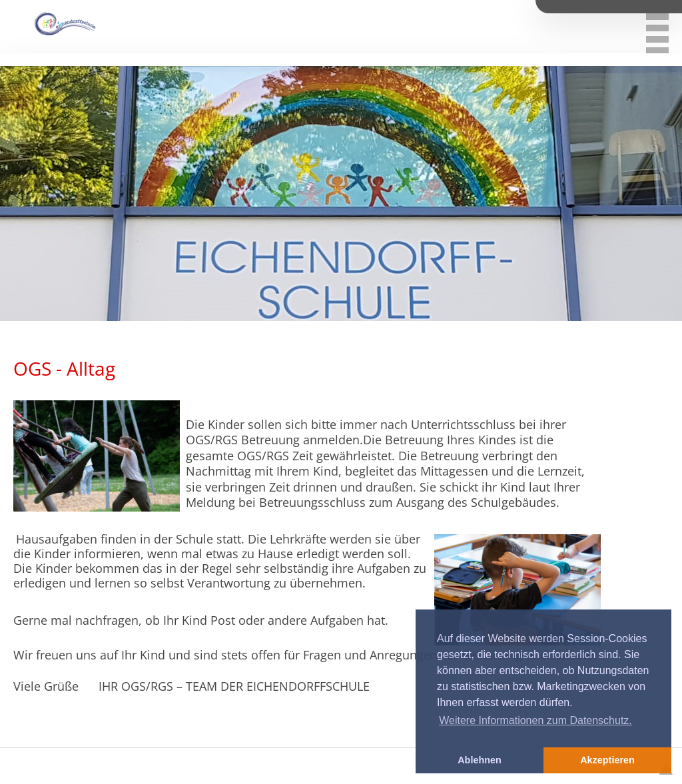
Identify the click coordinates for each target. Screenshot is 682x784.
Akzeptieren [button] (607, 760)
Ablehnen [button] (480, 760)
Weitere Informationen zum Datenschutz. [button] (535, 720)
